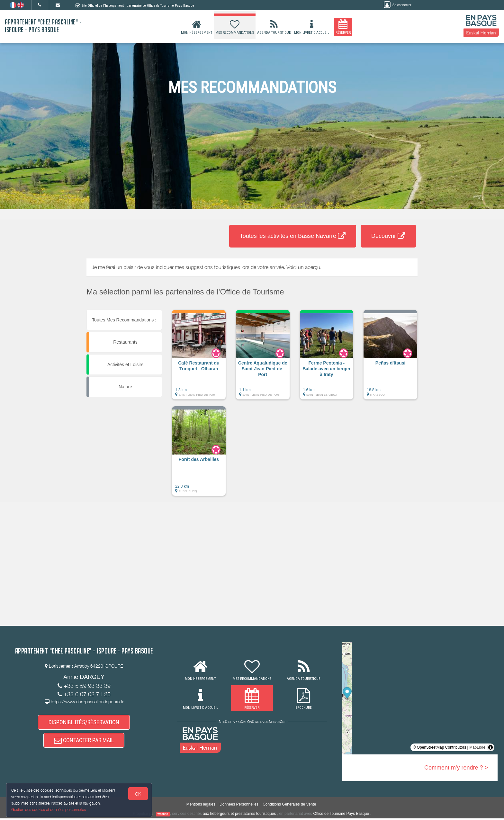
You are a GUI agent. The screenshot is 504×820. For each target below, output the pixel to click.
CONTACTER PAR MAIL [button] (84, 743)
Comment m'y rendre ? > (456, 768)
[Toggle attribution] (491, 747)
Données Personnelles (239, 806)
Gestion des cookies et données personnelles (49, 809)
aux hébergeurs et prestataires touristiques (239, 815)
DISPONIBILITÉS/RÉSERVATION (84, 723)
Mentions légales (201, 806)
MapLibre (477, 747)
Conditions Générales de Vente (289, 806)
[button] (199, 358)
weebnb (163, 815)
